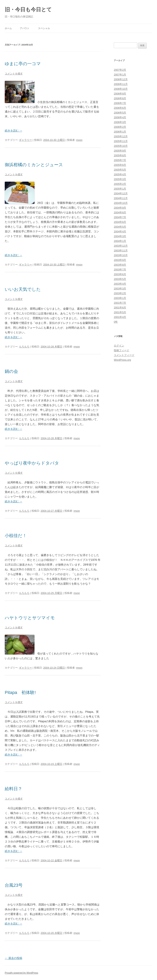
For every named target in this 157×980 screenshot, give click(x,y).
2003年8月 (120, 265)
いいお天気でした (23, 289)
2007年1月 (120, 75)
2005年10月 (121, 146)
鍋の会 (11, 371)
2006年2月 (120, 127)
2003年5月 (120, 279)
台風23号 (14, 885)
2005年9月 (120, 151)
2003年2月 (120, 293)
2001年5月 (120, 312)
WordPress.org (122, 360)
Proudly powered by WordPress (22, 973)
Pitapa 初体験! (20, 692)
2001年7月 (120, 303)
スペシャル (44, 28)
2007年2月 (120, 70)
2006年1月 (120, 132)
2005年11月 (121, 141)
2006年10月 (121, 89)
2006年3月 (120, 122)
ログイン (119, 346)
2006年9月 (120, 94)
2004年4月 (120, 231)
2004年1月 (120, 241)
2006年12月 (121, 79)
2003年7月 (120, 270)
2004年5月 (120, 227)
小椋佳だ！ (16, 536)
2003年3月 (120, 289)
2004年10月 (121, 203)
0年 (116, 322)
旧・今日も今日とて (28, 10)
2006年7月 (120, 103)
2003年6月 (120, 274)
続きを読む (13, 131)
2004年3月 (120, 236)
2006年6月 (120, 108)
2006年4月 (120, 117)
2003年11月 (121, 250)
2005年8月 (120, 155)
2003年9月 (120, 260)
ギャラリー (25, 140)
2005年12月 (121, 136)
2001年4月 (120, 317)
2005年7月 (120, 160)
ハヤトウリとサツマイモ (30, 618)
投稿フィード (122, 350)
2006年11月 (121, 84)
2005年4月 (120, 174)
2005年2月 (120, 184)
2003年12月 (121, 246)
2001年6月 (120, 308)
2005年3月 (120, 179)
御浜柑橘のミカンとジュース (34, 165)
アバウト (25, 28)
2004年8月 (120, 212)
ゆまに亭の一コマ (23, 64)
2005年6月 (120, 165)
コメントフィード (124, 355)
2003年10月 (121, 255)
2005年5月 (120, 170)
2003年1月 (120, 298)
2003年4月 (120, 284)
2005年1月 (120, 189)
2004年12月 (121, 193)
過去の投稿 (13, 958)
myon (79, 140)
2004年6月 (120, 222)
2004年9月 (120, 208)
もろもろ (24, 347)
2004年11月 (121, 198)
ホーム (8, 28)
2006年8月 (120, 98)
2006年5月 (120, 113)
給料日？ (13, 789)
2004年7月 (120, 217)
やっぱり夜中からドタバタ (32, 463)
